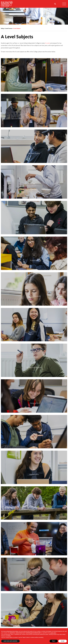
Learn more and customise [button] (10, 641)
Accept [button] (63, 641)
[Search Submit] (55, 4)
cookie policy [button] (53, 633)
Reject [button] (54, 641)
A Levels (47, 43)
